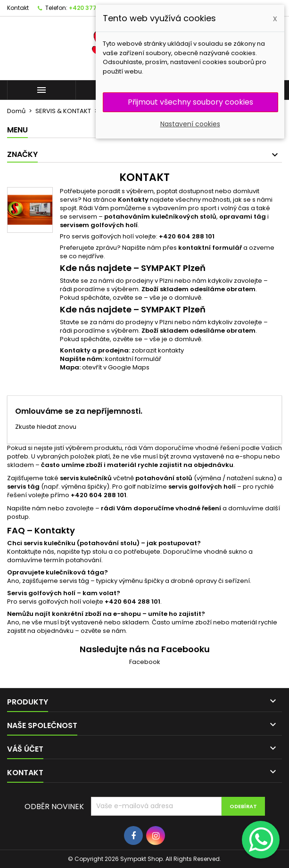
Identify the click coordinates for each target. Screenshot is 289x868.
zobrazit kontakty (158, 350)
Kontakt (18, 8)
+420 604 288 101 (187, 236)
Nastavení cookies (190, 124)
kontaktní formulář (133, 359)
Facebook (145, 662)
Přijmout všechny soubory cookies (190, 102)
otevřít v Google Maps (116, 367)
